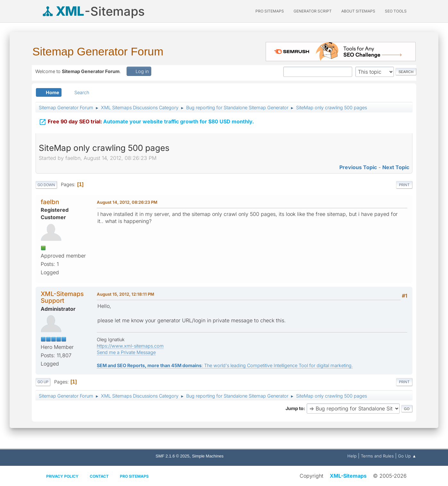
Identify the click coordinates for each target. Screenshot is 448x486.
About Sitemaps (358, 11)
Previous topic (358, 167)
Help (352, 456)
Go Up (43, 382)
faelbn (50, 202)
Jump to (295, 408)
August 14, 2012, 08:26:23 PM (127, 202)
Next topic (396, 167)
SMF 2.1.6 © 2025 (173, 456)
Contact (99, 476)
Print (404, 185)
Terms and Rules (377, 456)
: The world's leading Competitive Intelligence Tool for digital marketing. (225, 365)
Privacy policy (62, 476)
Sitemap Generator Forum (98, 51)
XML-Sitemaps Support (62, 297)
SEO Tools (396, 11)
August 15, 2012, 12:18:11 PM (125, 294)
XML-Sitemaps (348, 476)
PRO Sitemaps (270, 11)
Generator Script (313, 11)
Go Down (46, 185)
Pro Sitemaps (134, 476)
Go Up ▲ (407, 456)
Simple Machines (208, 456)
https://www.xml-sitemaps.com (130, 346)
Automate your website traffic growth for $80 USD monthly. (146, 121)
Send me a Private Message (126, 352)
